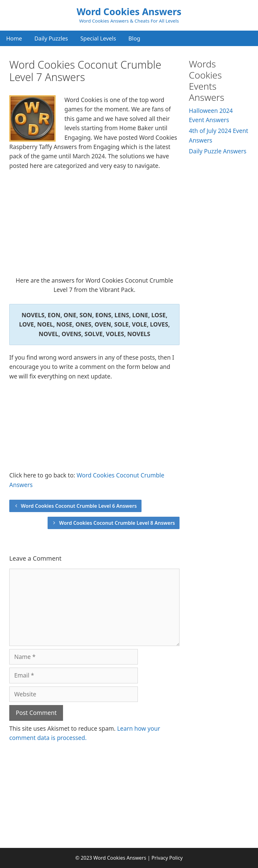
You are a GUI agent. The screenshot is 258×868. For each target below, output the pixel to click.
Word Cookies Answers (129, 12)
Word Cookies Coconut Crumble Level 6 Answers (79, 506)
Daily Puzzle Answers (218, 151)
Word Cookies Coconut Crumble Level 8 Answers (117, 523)
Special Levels (98, 38)
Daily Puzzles (51, 38)
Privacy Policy (167, 858)
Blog (134, 38)
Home (14, 38)
